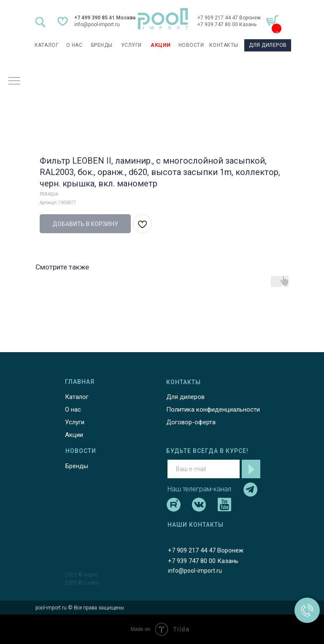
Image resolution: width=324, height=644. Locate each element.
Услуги (75, 422)
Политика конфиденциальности (213, 410)
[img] (163, 19)
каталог (47, 45)
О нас (73, 410)
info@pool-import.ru (97, 24)
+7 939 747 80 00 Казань (227, 24)
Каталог (77, 397)
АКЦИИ (161, 45)
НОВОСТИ (191, 45)
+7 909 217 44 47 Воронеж (229, 18)
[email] (204, 469)
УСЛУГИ (131, 45)
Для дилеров (185, 397)
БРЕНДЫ (102, 45)
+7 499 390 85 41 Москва (105, 18)
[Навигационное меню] (14, 81)
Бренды (77, 466)
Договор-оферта (191, 422)
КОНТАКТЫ (224, 45)
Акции (74, 435)
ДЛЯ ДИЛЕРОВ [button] (268, 45)
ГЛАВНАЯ (80, 382)
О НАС (74, 45)
